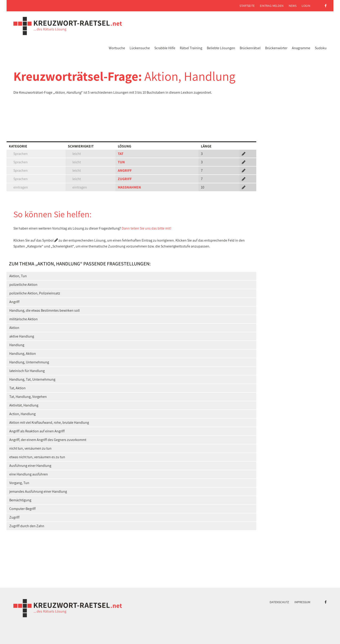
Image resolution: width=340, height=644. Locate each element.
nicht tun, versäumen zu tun (30, 448)
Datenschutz (279, 602)
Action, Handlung (22, 414)
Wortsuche (117, 48)
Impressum (302, 602)
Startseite (247, 6)
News (293, 6)
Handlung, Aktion (23, 354)
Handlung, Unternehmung (29, 362)
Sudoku (321, 48)
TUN (121, 162)
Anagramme (301, 48)
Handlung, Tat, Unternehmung (32, 379)
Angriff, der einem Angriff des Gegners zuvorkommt (48, 440)
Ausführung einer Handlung (30, 466)
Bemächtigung (20, 500)
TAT (121, 154)
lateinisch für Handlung (27, 371)
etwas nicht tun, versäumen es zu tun (37, 457)
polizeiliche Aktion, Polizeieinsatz (35, 293)
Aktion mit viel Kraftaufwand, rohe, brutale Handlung (49, 422)
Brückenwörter (276, 48)
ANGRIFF (125, 170)
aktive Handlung (22, 336)
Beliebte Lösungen (221, 48)
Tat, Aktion (17, 388)
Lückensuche (140, 48)
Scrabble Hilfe (165, 48)
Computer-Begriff (22, 509)
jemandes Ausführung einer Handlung (38, 491)
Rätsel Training (191, 48)
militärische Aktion (23, 319)
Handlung (17, 345)
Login (306, 6)
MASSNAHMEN (129, 187)
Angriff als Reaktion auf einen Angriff (37, 431)
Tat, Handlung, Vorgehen (28, 397)
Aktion (14, 328)
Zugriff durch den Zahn (27, 526)
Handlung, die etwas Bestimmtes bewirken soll (44, 310)
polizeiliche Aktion (23, 285)
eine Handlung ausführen (29, 474)
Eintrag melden (272, 6)
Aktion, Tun (18, 276)
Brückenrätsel (250, 48)
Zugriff (14, 517)
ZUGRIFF (125, 179)
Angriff (14, 302)
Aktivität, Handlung (24, 405)
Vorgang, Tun (19, 483)
